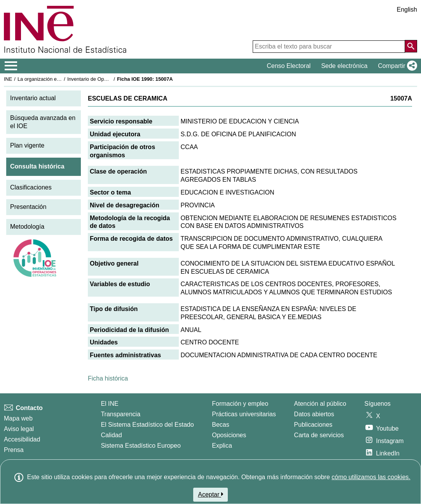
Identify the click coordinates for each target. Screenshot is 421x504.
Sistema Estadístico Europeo (141, 446)
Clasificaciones (31, 187)
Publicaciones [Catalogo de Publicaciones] (313, 425)
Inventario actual (33, 98)
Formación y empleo (240, 404)
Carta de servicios (319, 435)
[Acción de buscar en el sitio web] (411, 46)
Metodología (27, 227)
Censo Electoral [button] (289, 66)
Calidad (111, 435)
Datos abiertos (314, 414)
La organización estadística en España (60, 79)
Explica (222, 446)
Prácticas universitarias (244, 414)
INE (8, 79)
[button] (396, 66)
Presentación (28, 207)
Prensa (14, 450)
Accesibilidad (22, 439)
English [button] (407, 10)
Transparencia (121, 414)
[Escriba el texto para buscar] (329, 47)
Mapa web (18, 418)
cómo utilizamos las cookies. (371, 477)
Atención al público (320, 404)
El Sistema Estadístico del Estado (147, 425)
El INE (109, 404)
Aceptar (210, 494)
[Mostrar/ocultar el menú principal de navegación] (11, 66)
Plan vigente (27, 145)
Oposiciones (229, 435)
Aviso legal (19, 429)
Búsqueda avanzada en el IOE (43, 122)
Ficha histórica (108, 378)
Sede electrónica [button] (344, 66)
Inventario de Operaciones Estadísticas (111, 79)
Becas (220, 425)
